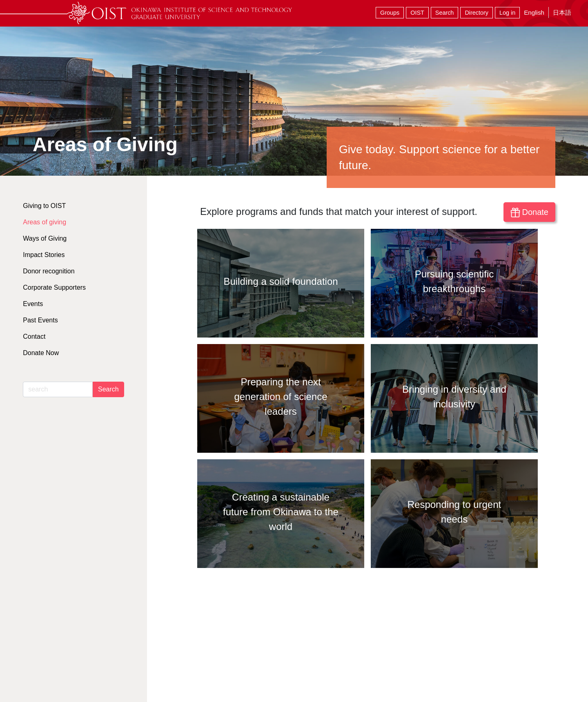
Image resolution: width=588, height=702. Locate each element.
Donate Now (41, 353)
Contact (34, 336)
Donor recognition (49, 271)
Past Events (40, 320)
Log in (507, 13)
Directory (477, 13)
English (534, 12)
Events (33, 304)
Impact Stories (44, 255)
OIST (417, 13)
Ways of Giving (45, 238)
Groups (390, 13)
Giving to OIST (44, 206)
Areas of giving (45, 222)
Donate (529, 212)
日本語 (562, 12)
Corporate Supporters (54, 287)
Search (445, 13)
